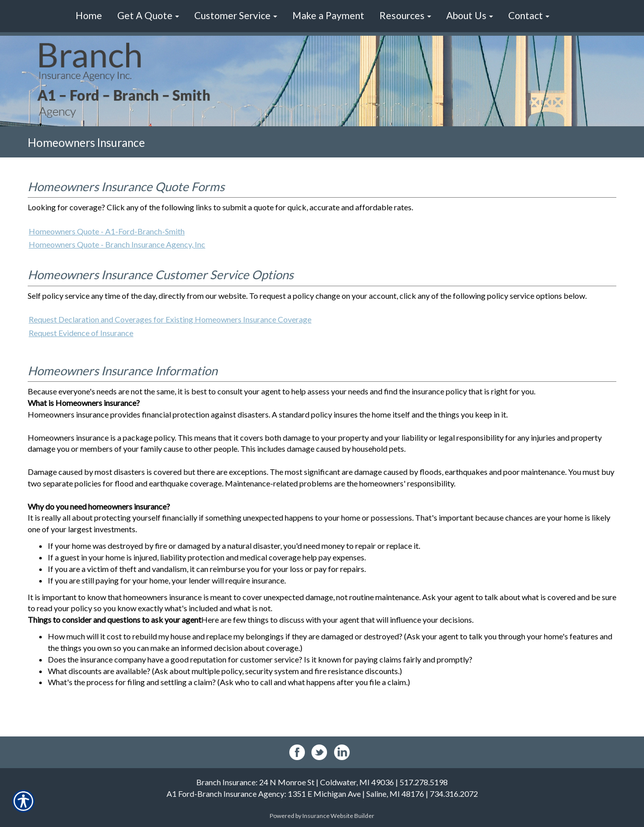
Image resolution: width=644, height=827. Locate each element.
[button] (148, 16)
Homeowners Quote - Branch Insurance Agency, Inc (117, 244)
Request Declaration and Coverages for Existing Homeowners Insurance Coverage (170, 319)
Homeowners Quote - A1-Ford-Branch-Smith (107, 231)
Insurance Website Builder (338, 816)
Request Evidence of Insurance (81, 333)
